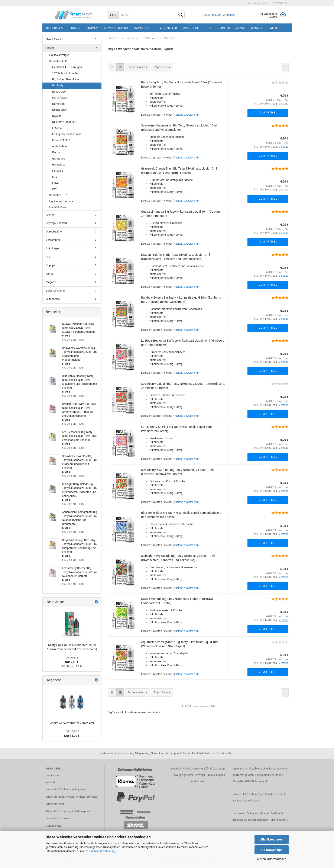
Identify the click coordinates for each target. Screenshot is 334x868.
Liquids (75, 28)
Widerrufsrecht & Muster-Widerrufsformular (72, 797)
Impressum (53, 775)
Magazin (257, 28)
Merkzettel (281, 3)
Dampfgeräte (144, 28)
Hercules (58, 171)
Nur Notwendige (271, 850)
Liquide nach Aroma (61, 201)
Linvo (55, 183)
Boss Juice (59, 92)
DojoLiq (57, 116)
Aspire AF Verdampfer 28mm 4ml (72, 723)
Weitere (275, 28)
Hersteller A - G (58, 61)
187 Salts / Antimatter (65, 73)
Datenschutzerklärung (102, 851)
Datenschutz (53, 826)
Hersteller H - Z (58, 195)
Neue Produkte (212, 15)
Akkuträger (192, 28)
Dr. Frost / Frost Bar (64, 122)
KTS (55, 177)
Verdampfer (168, 28)
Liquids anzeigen (59, 55)
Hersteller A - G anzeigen (67, 67)
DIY (209, 28)
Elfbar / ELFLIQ (61, 140)
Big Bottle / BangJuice (66, 79)
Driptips (224, 28)
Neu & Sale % (55, 28)
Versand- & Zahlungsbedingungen (66, 789)
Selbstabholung (55, 291)
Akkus (240, 28)
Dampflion (58, 104)
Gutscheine (53, 299)
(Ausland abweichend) (186, 115)
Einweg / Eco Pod (116, 28)
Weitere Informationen (272, 859)
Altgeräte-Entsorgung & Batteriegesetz (69, 811)
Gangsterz (58, 165)
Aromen (92, 28)
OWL (55, 189)
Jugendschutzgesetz (58, 818)
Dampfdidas (60, 98)
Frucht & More (57, 207)
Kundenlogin (257, 3)
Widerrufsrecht (55, 804)
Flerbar (56, 152)
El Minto (57, 128)
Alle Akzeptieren (271, 839)
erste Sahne (59, 146)
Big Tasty (58, 85)
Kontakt (50, 782)
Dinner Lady (59, 110)
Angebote (229, 15)
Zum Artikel (268, 113)
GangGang (59, 159)
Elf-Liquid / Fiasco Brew (67, 134)
